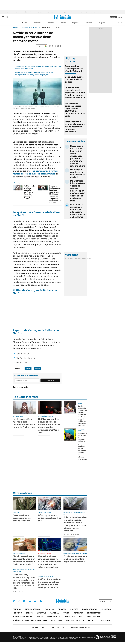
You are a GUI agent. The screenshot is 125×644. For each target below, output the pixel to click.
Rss (81, 617)
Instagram (24, 601)
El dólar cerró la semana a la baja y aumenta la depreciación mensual (75, 559)
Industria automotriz (52, 12)
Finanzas (50, 23)
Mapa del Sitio (93, 617)
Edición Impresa (94, 613)
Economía (37, 23)
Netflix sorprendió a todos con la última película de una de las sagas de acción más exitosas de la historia (82, 416)
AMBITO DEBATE (82, 627)
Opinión (89, 23)
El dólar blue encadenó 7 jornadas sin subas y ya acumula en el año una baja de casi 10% (49, 583)
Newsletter (120, 23)
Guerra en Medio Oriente (94, 12)
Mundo (66, 613)
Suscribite (50, 380)
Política (63, 23)
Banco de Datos (90, 609)
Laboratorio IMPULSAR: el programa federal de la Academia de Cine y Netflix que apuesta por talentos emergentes (82, 446)
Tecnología (70, 617)
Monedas (68, 259)
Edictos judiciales (75, 620)
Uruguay (101, 23)
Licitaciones (104, 620)
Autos (40, 617)
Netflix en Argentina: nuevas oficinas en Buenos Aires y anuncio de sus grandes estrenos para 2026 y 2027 (50, 426)
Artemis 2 (39, 12)
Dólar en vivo (28, 12)
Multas (91, 620)
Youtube (35, 601)
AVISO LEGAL (57, 620)
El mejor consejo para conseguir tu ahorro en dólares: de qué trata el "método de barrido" (24, 560)
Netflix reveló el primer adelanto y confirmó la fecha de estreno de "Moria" (29, 192)
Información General (23, 617)
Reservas (17, 12)
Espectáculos (27, 27)
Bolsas (73, 259)
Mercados (106, 609)
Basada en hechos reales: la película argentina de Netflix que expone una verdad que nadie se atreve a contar (55, 194)
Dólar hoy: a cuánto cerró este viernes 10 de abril (78, 173)
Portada (17, 609)
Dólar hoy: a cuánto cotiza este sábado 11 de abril (75, 79)
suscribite (113, 17)
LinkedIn (30, 601)
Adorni (72, 12)
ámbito (16, 27)
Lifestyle (41, 613)
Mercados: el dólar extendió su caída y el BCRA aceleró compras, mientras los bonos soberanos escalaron (50, 562)
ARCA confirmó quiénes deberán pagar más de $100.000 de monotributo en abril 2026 (75, 110)
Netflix (38, 27)
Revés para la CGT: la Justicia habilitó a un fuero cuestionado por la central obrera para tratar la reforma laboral (78, 156)
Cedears (88, 259)
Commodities (80, 259)
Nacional (54, 613)
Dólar (24, 23)
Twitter (14, 601)
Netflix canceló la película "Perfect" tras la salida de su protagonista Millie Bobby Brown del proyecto (34, 74)
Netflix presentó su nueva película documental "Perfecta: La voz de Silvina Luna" (24, 423)
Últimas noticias (33, 609)
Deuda (80, 12)
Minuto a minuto (45, 553)
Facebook (19, 601)
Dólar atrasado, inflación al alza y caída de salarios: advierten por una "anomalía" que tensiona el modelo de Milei (78, 191)
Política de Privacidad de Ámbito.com (30, 620)
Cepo (64, 12)
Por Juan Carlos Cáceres (71, 534)
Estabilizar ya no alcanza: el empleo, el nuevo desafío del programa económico (75, 127)
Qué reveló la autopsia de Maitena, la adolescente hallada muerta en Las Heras (78, 211)
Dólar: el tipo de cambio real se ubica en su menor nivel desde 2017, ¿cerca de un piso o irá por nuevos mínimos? (75, 524)
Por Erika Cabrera (18, 592)
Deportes (78, 613)
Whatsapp (41, 601)
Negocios (76, 23)
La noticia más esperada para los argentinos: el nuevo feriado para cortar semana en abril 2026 (75, 93)
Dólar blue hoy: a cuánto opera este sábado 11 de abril (74, 69)
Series (37, 369)
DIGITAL (40, 627)
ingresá (120, 17)
